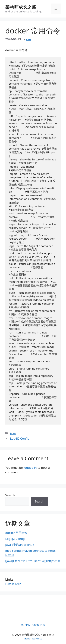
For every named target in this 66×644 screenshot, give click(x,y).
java (13, 433)
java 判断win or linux (20, 545)
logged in (30, 468)
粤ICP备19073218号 (33, 625)
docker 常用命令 (16, 533)
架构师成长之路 (21, 7)
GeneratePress (33, 638)
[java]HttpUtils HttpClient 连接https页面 (33, 561)
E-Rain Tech (13, 584)
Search (10, 495)
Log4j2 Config (20, 438)
